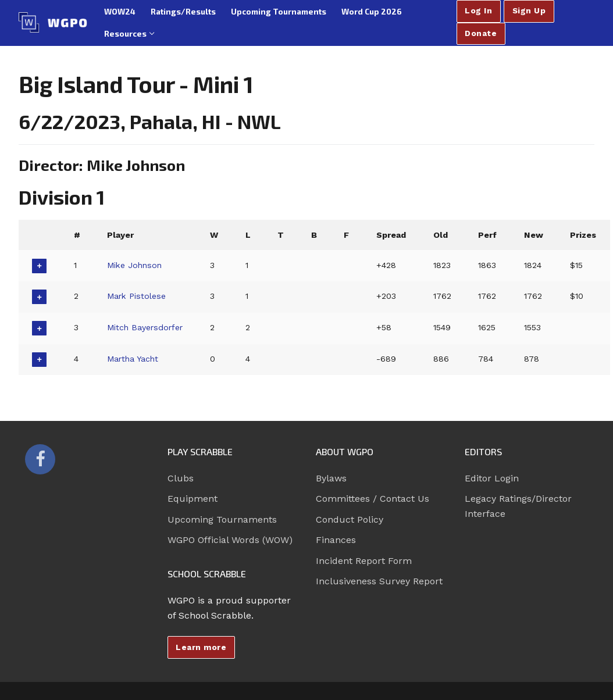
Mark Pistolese (137, 296)
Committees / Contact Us (373, 499)
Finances (336, 540)
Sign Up (529, 10)
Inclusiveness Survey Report (379, 581)
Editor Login (492, 478)
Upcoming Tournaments (222, 519)
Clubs (181, 478)
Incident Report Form (364, 561)
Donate (481, 33)
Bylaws (331, 478)
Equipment (193, 499)
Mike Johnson (136, 265)
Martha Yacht (134, 359)
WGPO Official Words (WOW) (230, 540)
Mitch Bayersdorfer (146, 327)
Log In (478, 10)
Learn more (201, 647)
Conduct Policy (350, 519)
